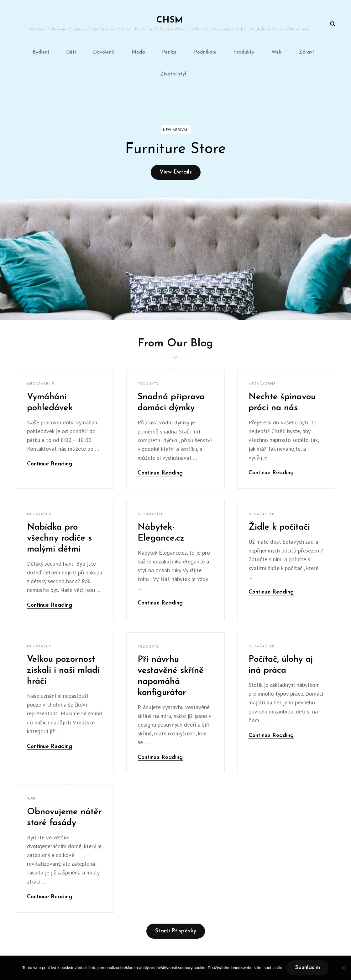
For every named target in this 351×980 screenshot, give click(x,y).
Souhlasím (308, 968)
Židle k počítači (279, 527)
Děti (71, 52)
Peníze (169, 52)
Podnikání (205, 52)
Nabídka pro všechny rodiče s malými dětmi (59, 538)
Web (277, 52)
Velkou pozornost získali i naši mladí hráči (63, 671)
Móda (138, 52)
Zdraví (306, 52)
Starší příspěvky (176, 931)
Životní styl (173, 74)
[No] (343, 968)
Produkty (244, 52)
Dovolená (104, 52)
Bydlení (41, 52)
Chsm (170, 20)
